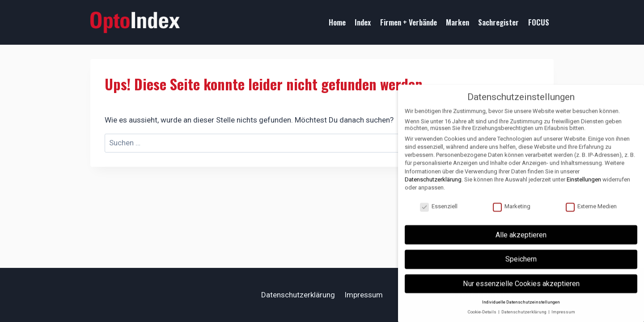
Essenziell (439, 215)
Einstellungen (584, 188)
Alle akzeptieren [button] (521, 244)
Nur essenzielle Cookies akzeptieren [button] (521, 292)
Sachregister (498, 22)
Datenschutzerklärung (298, 295)
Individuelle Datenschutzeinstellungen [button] (521, 311)
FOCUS (539, 22)
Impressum (364, 295)
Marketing (512, 215)
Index (363, 22)
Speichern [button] (521, 268)
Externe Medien (591, 215)
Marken (458, 22)
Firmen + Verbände (409, 22)
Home (337, 22)
